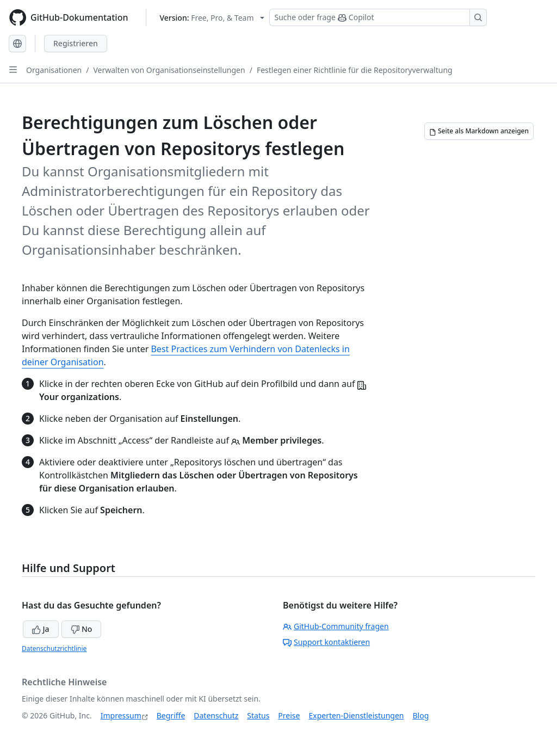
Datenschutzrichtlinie (54, 649)
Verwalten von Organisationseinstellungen (169, 70)
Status (258, 715)
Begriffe (171, 715)
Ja (41, 629)
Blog (421, 715)
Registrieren (76, 43)
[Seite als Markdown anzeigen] (479, 131)
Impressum (121, 715)
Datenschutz (216, 715)
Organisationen (54, 70)
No (81, 629)
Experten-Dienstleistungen (356, 715)
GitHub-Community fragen (336, 626)
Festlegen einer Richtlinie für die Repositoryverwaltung (355, 70)
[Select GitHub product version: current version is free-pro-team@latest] (212, 18)
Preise (289, 715)
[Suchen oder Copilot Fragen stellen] (378, 17)
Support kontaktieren (326, 642)
